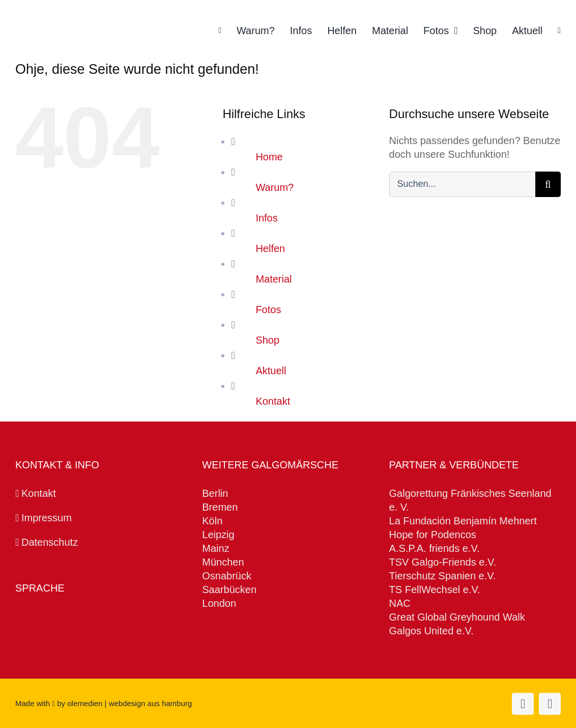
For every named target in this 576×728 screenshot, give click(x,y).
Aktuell (271, 371)
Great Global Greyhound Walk (457, 617)
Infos (266, 218)
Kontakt (273, 401)
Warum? (275, 187)
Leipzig (218, 535)
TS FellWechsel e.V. (435, 590)
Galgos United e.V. (431, 631)
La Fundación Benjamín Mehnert (463, 521)
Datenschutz (50, 542)
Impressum (47, 518)
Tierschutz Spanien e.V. (443, 576)
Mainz (215, 548)
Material (273, 279)
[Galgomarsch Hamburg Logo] (75, 22)
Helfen (270, 248)
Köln (212, 521)
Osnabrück (227, 576)
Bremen (220, 507)
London (219, 603)
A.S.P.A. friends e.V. (436, 548)
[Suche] (548, 184)
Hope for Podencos (433, 535)
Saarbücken (229, 590)
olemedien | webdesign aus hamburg (129, 703)
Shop (267, 340)
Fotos (268, 310)
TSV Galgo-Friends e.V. (443, 562)
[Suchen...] (462, 184)
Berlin (215, 493)
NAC (401, 603)
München (223, 562)
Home (269, 157)
